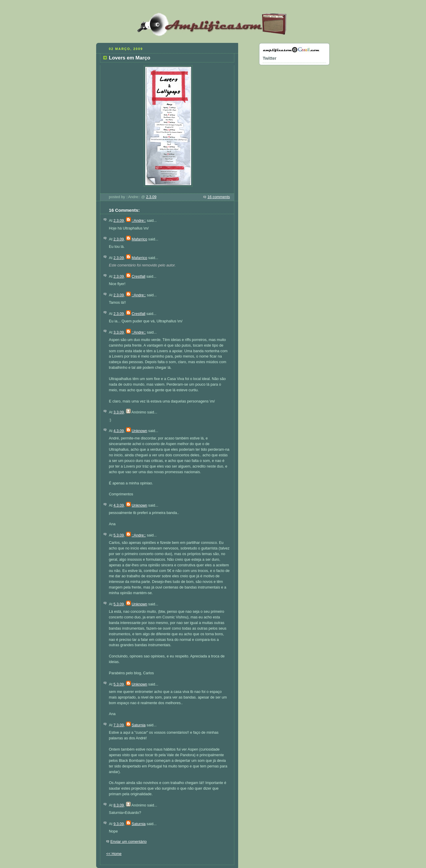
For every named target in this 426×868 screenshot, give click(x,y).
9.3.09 (118, 824)
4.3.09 (118, 431)
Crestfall (138, 277)
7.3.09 (118, 725)
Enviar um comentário (129, 842)
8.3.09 (118, 805)
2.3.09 (151, 197)
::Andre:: (139, 221)
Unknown (139, 431)
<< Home (114, 854)
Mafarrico (139, 239)
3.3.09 (118, 332)
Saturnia (139, 725)
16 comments (219, 197)
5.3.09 (118, 535)
